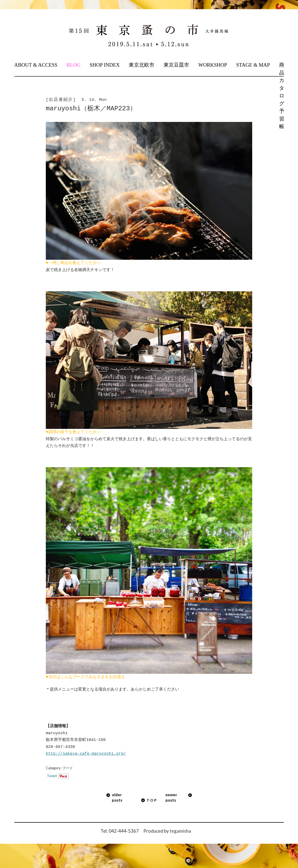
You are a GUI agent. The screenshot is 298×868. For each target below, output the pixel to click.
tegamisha (180, 831)
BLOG (74, 65)
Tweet (52, 776)
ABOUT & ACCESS (36, 65)
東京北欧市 (142, 65)
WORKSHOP (213, 65)
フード (67, 768)
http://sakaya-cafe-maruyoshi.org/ (86, 754)
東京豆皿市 (176, 65)
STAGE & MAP (253, 65)
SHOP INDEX (105, 65)
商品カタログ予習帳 (281, 96)
